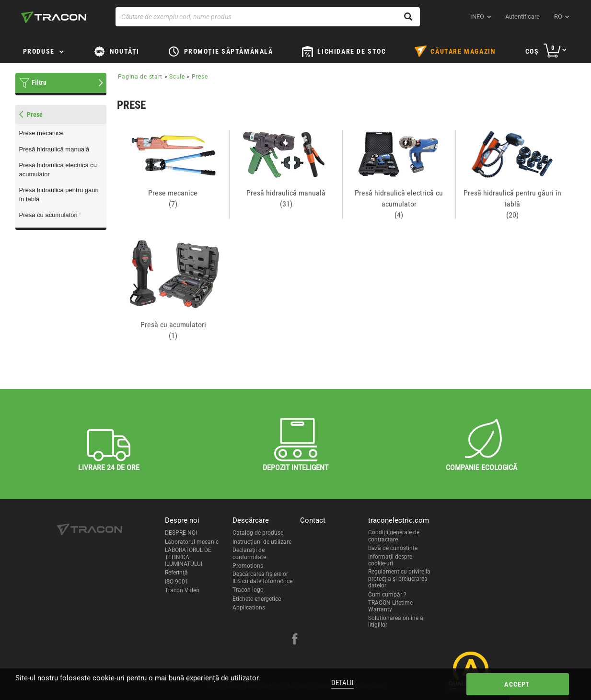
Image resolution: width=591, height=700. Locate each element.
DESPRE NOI (181, 533)
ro (558, 17)
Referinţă (176, 573)
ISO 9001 (177, 582)
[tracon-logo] (54, 17)
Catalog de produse (258, 533)
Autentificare (522, 17)
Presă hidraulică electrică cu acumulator (58, 170)
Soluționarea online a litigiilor (396, 621)
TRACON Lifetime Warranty (390, 606)
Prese (200, 77)
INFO (477, 17)
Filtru (39, 82)
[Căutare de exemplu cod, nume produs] (268, 17)
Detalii (342, 683)
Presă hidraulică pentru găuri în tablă (59, 195)
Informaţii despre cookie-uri (390, 560)
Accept (517, 684)
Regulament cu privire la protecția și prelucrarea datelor (399, 579)
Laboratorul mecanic (192, 542)
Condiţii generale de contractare (394, 536)
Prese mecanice (41, 133)
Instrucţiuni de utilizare (262, 542)
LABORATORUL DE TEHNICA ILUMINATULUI (188, 557)
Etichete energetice (257, 599)
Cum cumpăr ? (387, 595)
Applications (249, 608)
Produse (39, 51)
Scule (177, 77)
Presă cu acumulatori (48, 215)
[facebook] (295, 640)
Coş (532, 51)
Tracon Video (182, 590)
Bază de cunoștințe (393, 548)
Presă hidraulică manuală (54, 149)
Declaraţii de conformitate (249, 553)
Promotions (248, 566)
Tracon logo (248, 590)
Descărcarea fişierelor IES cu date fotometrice (262, 577)
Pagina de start (140, 77)
